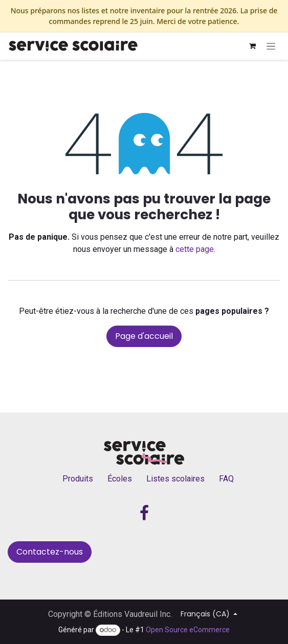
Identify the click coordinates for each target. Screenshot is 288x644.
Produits (78, 479)
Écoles (120, 479)
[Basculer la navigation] (271, 46)
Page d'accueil (144, 336)
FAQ (226, 479)
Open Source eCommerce (188, 630)
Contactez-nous (50, 552)
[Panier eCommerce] (252, 46)
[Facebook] (144, 513)
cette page (195, 249)
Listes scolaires (175, 479)
